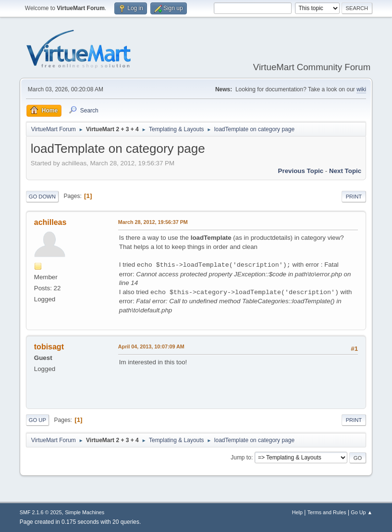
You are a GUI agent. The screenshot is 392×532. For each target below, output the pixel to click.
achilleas (50, 222)
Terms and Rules (327, 512)
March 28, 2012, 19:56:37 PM (153, 222)
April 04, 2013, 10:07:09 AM (151, 346)
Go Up (37, 420)
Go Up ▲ (361, 512)
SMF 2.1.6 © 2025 (41, 512)
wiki (361, 89)
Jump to (241, 458)
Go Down (42, 197)
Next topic (345, 171)
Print (354, 197)
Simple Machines (85, 512)
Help (297, 512)
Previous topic (301, 171)
